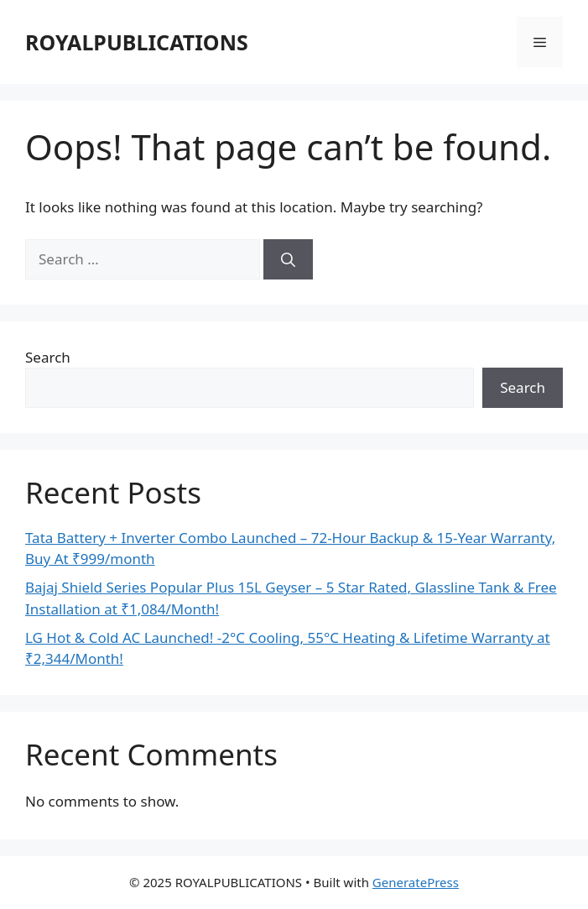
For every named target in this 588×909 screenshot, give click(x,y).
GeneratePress (416, 882)
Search (48, 357)
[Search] (288, 259)
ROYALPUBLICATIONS (137, 42)
